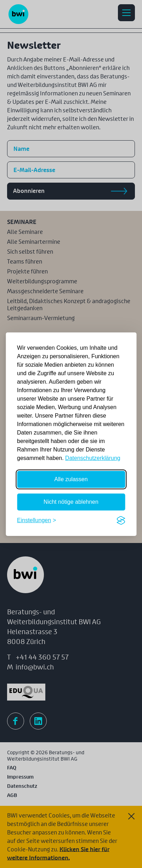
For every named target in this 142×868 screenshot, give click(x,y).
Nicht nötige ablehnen (71, 502)
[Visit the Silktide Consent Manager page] (121, 520)
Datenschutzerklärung (93, 458)
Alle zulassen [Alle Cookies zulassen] (71, 479)
